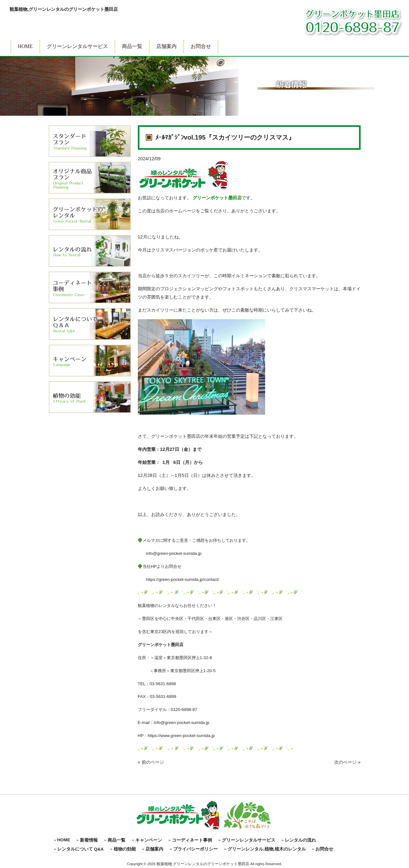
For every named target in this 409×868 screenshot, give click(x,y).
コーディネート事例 (192, 840)
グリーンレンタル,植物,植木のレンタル (267, 849)
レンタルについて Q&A (81, 849)
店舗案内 (154, 849)
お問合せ (324, 849)
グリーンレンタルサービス (249, 840)
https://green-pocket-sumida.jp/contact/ (179, 579)
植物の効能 (125, 849)
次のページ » (347, 762)
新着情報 (89, 840)
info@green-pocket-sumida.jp (170, 553)
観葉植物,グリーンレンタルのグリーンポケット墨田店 (64, 9)
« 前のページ (151, 762)
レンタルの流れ (300, 840)
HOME (64, 840)
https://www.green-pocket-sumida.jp (181, 736)
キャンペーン (149, 840)
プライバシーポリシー (195, 849)
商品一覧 (116, 840)
